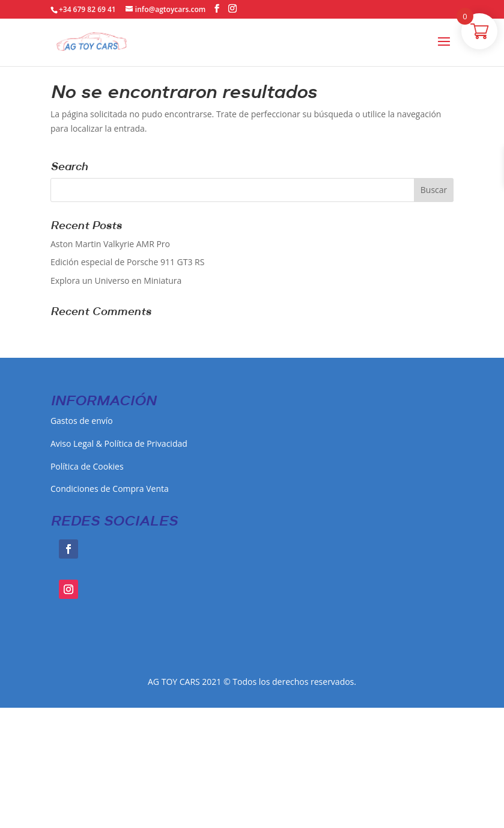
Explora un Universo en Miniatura (116, 281)
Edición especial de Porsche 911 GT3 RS (128, 262)
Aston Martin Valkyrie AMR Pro (110, 244)
